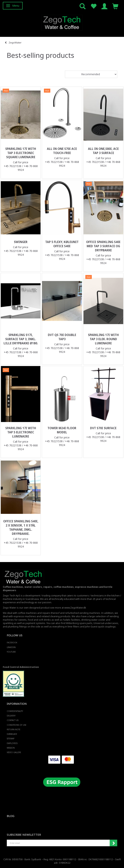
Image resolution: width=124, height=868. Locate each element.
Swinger (21, 242)
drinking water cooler (93, 620)
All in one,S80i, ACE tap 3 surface (103, 151)
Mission (11, 748)
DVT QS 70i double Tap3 (62, 337)
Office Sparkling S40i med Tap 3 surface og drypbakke (103, 246)
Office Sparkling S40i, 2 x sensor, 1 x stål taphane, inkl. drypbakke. (21, 528)
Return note (14, 729)
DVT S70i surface (103, 428)
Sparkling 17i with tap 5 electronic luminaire (21, 432)
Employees (12, 743)
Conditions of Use (17, 725)
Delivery (11, 716)
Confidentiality (15, 711)
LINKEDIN (11, 647)
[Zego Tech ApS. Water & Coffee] (62, 22)
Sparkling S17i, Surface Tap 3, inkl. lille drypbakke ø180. (21, 339)
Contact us (13, 720)
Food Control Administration (21, 667)
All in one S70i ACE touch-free (62, 151)
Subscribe (113, 843)
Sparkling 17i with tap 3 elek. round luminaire (103, 339)
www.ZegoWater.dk (75, 608)
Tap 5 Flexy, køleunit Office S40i (62, 244)
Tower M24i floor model (62, 430)
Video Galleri (14, 752)
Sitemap (11, 739)
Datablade (12, 734)
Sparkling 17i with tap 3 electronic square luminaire (21, 153)
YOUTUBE (11, 652)
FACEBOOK (12, 643)
